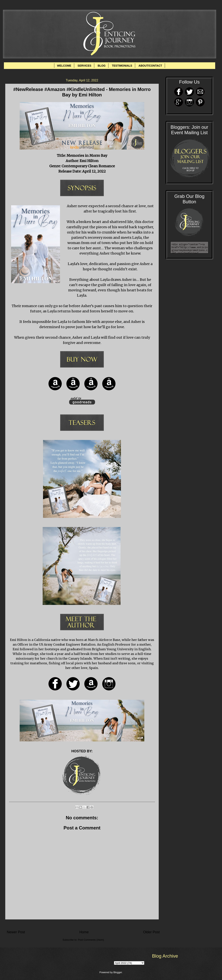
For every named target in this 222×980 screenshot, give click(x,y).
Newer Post (16, 932)
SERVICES (84, 66)
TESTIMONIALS (122, 66)
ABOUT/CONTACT (150, 66)
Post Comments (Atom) (91, 940)
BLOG (101, 66)
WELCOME (64, 66)
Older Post (151, 932)
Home (84, 932)
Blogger (118, 972)
